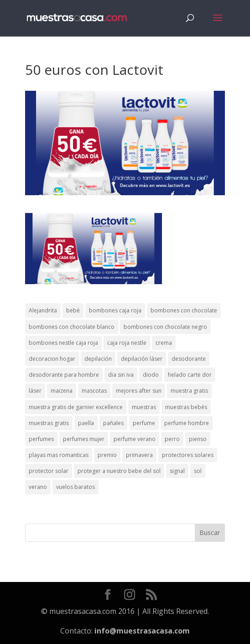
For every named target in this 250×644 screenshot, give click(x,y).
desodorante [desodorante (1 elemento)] (189, 359)
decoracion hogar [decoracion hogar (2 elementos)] (52, 359)
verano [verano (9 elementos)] (38, 487)
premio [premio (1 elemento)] (107, 455)
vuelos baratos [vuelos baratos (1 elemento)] (76, 487)
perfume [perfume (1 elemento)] (144, 423)
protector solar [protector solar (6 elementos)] (49, 471)
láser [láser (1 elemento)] (35, 391)
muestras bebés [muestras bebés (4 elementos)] (186, 407)
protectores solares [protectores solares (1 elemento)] (188, 455)
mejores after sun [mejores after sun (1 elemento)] (139, 391)
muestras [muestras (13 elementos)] (144, 407)
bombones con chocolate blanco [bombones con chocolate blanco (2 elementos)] (72, 327)
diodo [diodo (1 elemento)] (151, 375)
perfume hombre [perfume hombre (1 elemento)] (187, 423)
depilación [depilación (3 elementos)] (98, 359)
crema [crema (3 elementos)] (164, 343)
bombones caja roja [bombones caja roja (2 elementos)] (115, 310)
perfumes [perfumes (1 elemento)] (41, 439)
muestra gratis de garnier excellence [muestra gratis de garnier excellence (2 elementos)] (76, 407)
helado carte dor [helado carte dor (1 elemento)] (190, 375)
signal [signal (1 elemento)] (177, 471)
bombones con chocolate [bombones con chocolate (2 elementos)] (184, 310)
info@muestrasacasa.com (142, 631)
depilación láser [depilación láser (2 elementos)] (142, 359)
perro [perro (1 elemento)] (172, 439)
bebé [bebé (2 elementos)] (73, 310)
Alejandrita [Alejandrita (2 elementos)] (43, 310)
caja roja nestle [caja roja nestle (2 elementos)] (127, 343)
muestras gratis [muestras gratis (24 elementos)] (49, 423)
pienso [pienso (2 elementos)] (198, 439)
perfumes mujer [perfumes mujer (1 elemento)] (84, 439)
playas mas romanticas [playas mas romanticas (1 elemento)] (59, 455)
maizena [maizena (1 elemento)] (62, 391)
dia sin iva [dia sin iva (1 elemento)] (121, 375)
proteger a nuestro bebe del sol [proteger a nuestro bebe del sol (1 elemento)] (119, 471)
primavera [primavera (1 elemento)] (139, 455)
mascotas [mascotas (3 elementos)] (94, 391)
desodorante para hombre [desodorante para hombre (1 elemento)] (64, 375)
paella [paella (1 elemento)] (86, 423)
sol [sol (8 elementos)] (198, 471)
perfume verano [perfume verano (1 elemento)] (135, 439)
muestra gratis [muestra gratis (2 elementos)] (189, 391)
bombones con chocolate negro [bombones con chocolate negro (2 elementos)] (165, 327)
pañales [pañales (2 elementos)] (113, 423)
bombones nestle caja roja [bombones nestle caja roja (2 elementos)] (63, 343)
